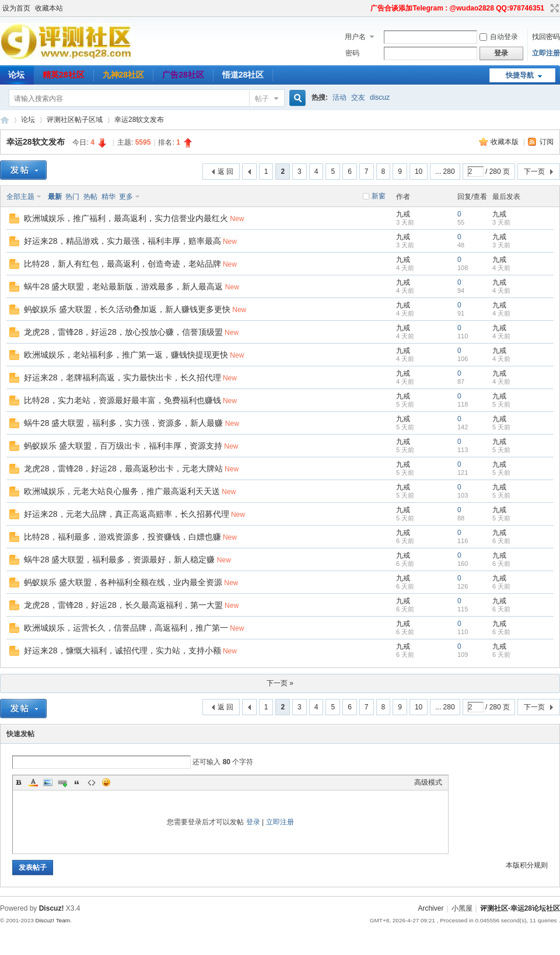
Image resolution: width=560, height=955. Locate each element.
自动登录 (499, 37)
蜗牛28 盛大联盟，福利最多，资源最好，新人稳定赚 (119, 559)
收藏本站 (49, 8)
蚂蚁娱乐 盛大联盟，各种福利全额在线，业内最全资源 (123, 582)
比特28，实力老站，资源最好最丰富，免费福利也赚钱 (123, 400)
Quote (77, 782)
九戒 (403, 214)
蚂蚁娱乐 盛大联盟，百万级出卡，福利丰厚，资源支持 (123, 446)
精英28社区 (64, 75)
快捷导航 (520, 75)
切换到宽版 (553, 8)
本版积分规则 (527, 865)
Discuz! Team (52, 920)
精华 (108, 197)
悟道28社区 (243, 75)
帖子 (262, 99)
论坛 (28, 120)
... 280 (445, 172)
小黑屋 (462, 908)
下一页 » (280, 683)
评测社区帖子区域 (75, 120)
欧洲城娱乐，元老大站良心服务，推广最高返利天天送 (122, 491)
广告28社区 (183, 75)
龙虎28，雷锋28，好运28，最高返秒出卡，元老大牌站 (123, 468)
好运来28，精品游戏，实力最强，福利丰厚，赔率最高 (123, 241)
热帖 (90, 197)
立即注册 (546, 53)
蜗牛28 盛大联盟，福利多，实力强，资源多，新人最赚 (123, 423)
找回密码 (546, 37)
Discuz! (52, 908)
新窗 (379, 196)
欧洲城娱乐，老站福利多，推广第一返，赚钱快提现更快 (126, 355)
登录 (253, 822)
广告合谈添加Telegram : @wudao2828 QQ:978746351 (457, 8)
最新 (55, 197)
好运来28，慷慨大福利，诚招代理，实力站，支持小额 (123, 650)
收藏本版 (505, 142)
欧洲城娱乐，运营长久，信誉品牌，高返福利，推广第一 (126, 628)
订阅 (547, 142)
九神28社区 (124, 75)
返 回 (225, 172)
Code (92, 782)
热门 (72, 197)
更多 (126, 197)
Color (33, 782)
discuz (380, 97)
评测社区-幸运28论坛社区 (5, 120)
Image (48, 782)
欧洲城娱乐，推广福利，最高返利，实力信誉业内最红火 (126, 218)
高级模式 (428, 782)
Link (62, 782)
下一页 (534, 172)
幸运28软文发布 (139, 120)
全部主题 (20, 197)
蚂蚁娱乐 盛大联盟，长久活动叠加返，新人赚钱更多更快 (127, 309)
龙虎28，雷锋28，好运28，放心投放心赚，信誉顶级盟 (123, 332)
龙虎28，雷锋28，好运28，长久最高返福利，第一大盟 (123, 605)
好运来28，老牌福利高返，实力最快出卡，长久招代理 (123, 377)
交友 (358, 97)
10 (419, 172)
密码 (352, 53)
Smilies (106, 782)
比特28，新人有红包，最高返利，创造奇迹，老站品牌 (123, 264)
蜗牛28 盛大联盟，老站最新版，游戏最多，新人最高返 (123, 286)
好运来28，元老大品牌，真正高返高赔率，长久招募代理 (127, 514)
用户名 (355, 37)
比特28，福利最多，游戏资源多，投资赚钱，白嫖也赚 (123, 537)
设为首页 (16, 8)
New (237, 219)
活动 (339, 97)
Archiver (430, 908)
